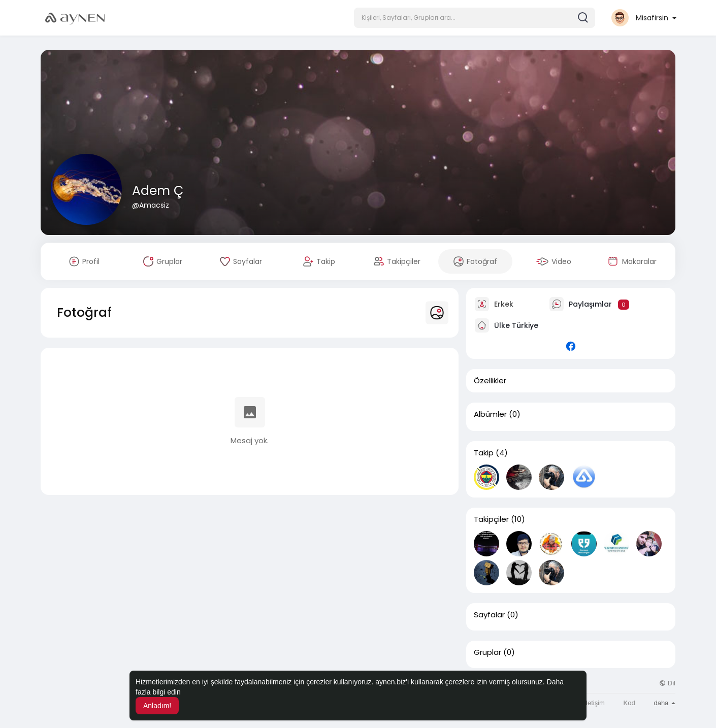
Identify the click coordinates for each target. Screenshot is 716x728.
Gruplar (487, 652)
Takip (484, 453)
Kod (629, 703)
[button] (475, 18)
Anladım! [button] (157, 706)
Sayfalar (489, 615)
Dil (667, 683)
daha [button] (664, 703)
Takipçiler (491, 519)
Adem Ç (158, 191)
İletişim (594, 703)
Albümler (490, 414)
